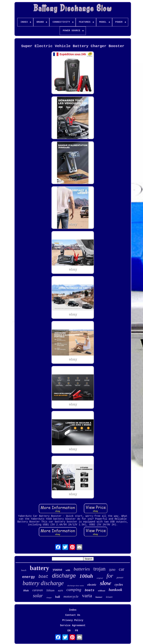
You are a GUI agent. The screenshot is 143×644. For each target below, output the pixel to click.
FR (76, 631)
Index (73, 610)
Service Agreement (73, 625)
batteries (82, 569)
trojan (100, 569)
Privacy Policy (73, 620)
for (110, 576)
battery (39, 568)
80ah (26, 590)
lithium (50, 590)
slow (105, 583)
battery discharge (43, 583)
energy (28, 577)
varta (87, 596)
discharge (64, 576)
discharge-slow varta (76, 585)
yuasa (57, 569)
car (122, 569)
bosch (24, 570)
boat (43, 577)
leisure (109, 597)
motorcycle (71, 596)
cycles (119, 584)
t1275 (60, 591)
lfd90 (112, 570)
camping (74, 590)
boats (90, 590)
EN (69, 631)
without (102, 591)
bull (58, 597)
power (120, 577)
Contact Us (73, 615)
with (68, 570)
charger (49, 598)
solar (38, 596)
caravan (38, 590)
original (100, 578)
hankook (115, 590)
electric (92, 585)
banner (99, 597)
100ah (86, 576)
